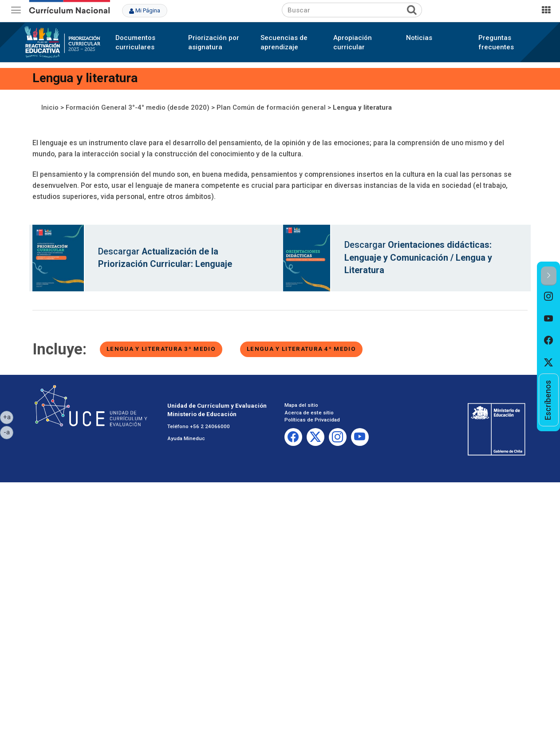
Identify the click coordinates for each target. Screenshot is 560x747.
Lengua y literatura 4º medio (301, 349)
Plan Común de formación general (271, 107)
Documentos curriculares (135, 42)
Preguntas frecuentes (496, 42)
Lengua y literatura (362, 107)
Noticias (419, 38)
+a (8, 417)
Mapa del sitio (301, 405)
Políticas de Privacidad (312, 420)
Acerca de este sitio (309, 413)
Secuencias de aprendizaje (284, 42)
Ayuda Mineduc (186, 438)
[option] (549, 297)
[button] (549, 276)
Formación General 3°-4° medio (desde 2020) (138, 107)
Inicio (50, 107)
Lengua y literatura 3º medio (161, 349)
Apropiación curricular (353, 42)
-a (8, 432)
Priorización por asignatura (214, 42)
